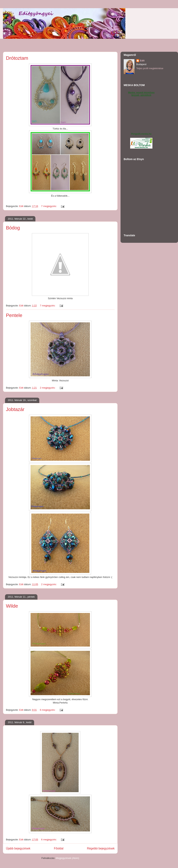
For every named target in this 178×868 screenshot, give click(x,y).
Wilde (12, 606)
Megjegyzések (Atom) (67, 858)
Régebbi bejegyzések (101, 848)
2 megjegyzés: (48, 388)
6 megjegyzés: (48, 710)
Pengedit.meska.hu (141, 134)
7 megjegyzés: (49, 206)
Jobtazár (15, 409)
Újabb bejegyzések (18, 848)
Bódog (13, 228)
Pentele (14, 315)
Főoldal (59, 848)
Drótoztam (17, 58)
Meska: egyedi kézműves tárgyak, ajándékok (141, 94)
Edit (142, 61)
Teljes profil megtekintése (150, 68)
